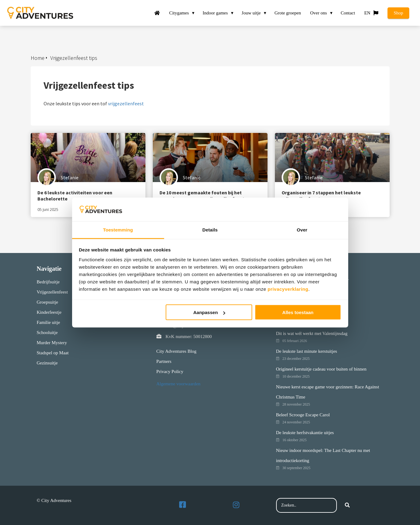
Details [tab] (210, 229)
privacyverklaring (288, 289)
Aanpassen (209, 312)
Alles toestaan (298, 312)
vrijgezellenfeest (126, 103)
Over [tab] (302, 229)
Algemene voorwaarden (179, 384)
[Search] (347, 505)
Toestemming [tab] (118, 229)
